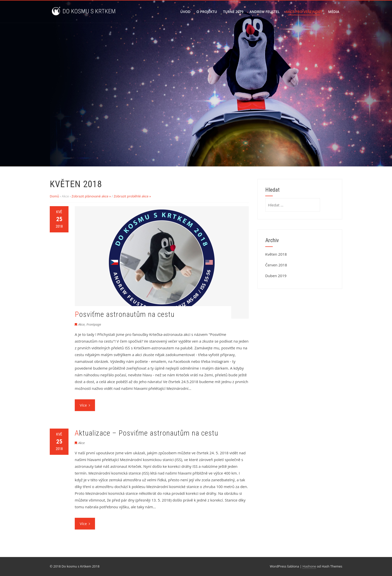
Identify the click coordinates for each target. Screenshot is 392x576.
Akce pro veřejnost (304, 12)
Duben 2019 (276, 276)
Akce (81, 324)
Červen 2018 (276, 265)
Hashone (309, 566)
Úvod (185, 12)
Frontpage (94, 324)
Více (85, 405)
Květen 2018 (276, 254)
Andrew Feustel (265, 12)
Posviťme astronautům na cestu (125, 314)
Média (334, 12)
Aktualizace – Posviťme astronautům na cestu (146, 433)
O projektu (207, 12)
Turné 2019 (233, 12)
